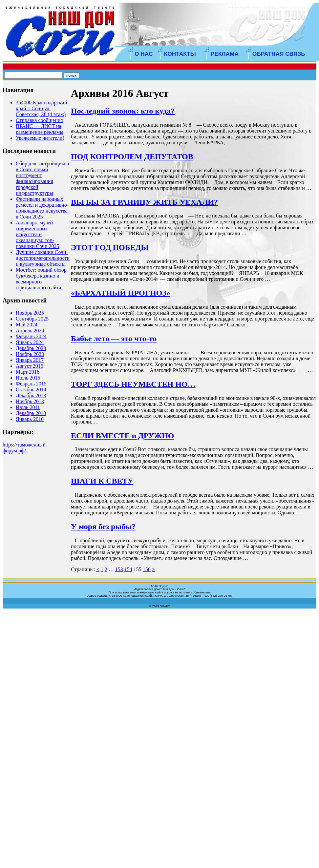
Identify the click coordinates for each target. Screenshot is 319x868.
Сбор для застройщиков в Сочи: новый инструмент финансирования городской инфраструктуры (42, 178)
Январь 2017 (30, 360)
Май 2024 (27, 325)
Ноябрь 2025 (30, 313)
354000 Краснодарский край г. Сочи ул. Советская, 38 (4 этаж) (41, 108)
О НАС (144, 54)
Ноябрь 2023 (30, 354)
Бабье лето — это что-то (114, 339)
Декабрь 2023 (31, 348)
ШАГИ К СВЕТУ (102, 481)
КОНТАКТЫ (180, 54)
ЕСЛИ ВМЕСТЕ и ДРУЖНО (122, 436)
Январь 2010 (30, 419)
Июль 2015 (28, 378)
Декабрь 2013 (31, 395)
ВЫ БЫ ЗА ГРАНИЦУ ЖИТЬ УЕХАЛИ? (144, 202)
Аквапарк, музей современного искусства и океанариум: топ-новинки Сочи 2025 (37, 234)
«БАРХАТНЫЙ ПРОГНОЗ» (121, 293)
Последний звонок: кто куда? (123, 111)
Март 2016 (28, 372)
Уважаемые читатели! (40, 138)
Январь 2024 (30, 342)
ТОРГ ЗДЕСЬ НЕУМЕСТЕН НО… (133, 384)
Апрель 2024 (30, 331)
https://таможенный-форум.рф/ (25, 448)
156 (147, 569)
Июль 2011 (28, 407)
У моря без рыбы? (103, 527)
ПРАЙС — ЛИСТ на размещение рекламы (40, 129)
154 (128, 569)
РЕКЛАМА (225, 54)
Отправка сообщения (39, 120)
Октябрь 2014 (31, 390)
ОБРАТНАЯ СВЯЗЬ (279, 54)
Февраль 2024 (31, 336)
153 (119, 569)
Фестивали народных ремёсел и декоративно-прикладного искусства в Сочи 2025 (42, 208)
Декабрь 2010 (31, 413)
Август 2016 (30, 366)
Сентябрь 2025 (32, 319)
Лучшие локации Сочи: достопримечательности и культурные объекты (43, 258)
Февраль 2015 (31, 384)
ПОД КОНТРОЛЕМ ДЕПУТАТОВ (132, 156)
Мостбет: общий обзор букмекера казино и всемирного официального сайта (41, 279)
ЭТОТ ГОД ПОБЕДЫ (110, 247)
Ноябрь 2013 (30, 401)
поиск (71, 75)
